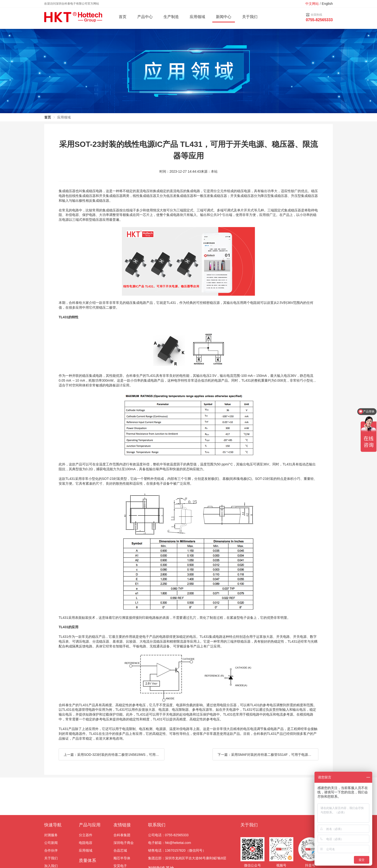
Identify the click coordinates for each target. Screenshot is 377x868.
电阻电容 (86, 843)
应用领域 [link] (64, 117)
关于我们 (250, 17)
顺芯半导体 (122, 858)
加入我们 (51, 866)
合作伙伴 (51, 850)
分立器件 (86, 835)
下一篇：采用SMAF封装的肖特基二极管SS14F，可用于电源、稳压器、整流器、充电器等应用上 (268, 755)
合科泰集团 (122, 835)
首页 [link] (48, 117)
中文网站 (312, 4)
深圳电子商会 (124, 843)
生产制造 (171, 17)
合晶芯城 (120, 850)
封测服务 (51, 835)
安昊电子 (120, 866)
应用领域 (86, 850)
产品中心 (145, 17)
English (327, 4)
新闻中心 (224, 17)
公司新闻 (51, 843)
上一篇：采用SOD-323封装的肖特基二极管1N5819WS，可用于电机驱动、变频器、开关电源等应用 (114, 755)
